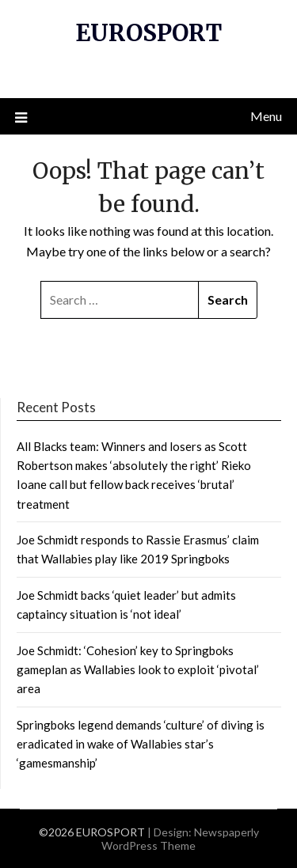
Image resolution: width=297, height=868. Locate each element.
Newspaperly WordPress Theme (180, 839)
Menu (266, 116)
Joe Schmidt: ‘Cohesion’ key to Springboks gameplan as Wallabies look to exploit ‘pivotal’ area (138, 670)
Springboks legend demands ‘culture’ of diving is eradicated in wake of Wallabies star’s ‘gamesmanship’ (141, 744)
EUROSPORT (148, 33)
